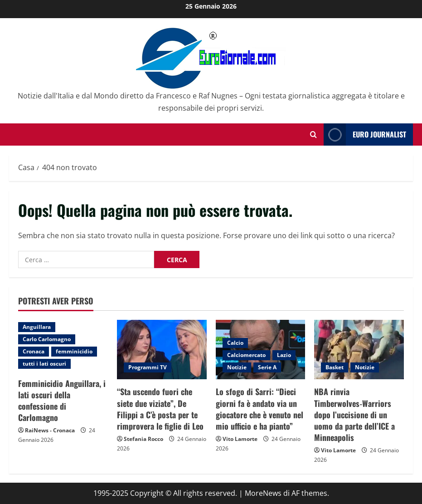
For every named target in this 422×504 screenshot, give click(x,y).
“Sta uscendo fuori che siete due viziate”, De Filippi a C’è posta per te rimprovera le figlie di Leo (160, 409)
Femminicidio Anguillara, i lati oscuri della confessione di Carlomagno (62, 401)
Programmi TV (148, 367)
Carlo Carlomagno (47, 339)
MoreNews (263, 493)
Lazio (284, 355)
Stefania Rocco (143, 439)
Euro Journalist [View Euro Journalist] (365, 135)
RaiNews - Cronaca (50, 430)
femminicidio (74, 351)
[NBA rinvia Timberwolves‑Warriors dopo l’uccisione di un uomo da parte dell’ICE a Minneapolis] (359, 350)
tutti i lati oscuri (44, 364)
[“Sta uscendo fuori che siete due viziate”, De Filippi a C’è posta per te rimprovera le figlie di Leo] (162, 350)
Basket (335, 367)
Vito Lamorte (240, 439)
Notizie (237, 367)
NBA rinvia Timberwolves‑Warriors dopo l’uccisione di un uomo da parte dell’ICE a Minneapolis (354, 414)
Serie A (267, 367)
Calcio (235, 343)
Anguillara (37, 327)
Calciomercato (246, 355)
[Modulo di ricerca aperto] (313, 135)
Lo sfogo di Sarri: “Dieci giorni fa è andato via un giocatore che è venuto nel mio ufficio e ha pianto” (260, 409)
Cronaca (34, 351)
